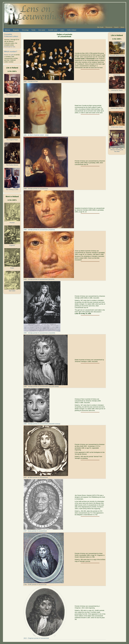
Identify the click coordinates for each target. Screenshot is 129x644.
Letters (62, 30)
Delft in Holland (72, 30)
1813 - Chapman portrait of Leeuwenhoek (36, 638)
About (122, 27)
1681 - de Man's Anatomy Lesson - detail (36, 135)
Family (33, 30)
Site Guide (100, 27)
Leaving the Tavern (117, 90)
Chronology (25, 30)
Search (116, 27)
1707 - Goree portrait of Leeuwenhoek (35, 531)
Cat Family (117, 75)
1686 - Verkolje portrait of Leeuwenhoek (36, 189)
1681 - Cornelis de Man (31, 81)
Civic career (42, 30)
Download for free (10, 47)
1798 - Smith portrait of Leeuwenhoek (35, 585)
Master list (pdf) (9, 55)
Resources (109, 27)
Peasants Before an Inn (117, 56)
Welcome (7, 30)
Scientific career (53, 30)
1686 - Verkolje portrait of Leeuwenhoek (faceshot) (39, 279)
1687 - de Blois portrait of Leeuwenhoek (36, 477)
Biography (16, 30)
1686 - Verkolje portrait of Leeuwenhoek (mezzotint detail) (41, 386)
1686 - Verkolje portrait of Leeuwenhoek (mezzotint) (39, 333)
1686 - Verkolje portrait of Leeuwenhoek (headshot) (39, 230)
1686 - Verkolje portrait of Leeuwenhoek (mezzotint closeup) (42, 424)
